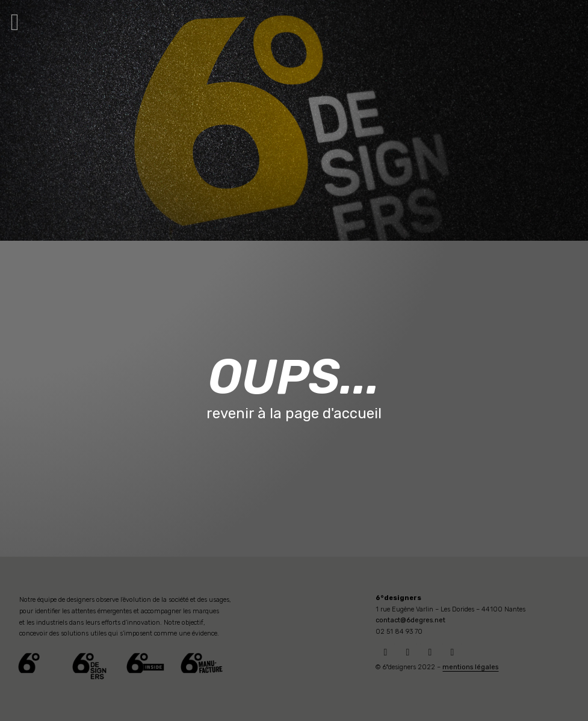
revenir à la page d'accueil (294, 413)
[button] (15, 22)
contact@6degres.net (410, 620)
